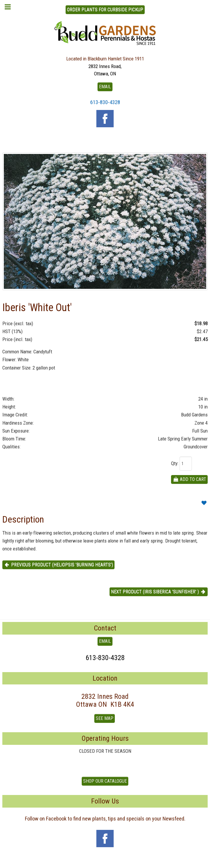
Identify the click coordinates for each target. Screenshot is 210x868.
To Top (105, 862)
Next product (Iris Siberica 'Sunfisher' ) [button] (159, 592)
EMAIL (105, 87)
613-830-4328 (105, 102)
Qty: (175, 463)
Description (23, 519)
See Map (105, 718)
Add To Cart (189, 479)
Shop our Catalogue (105, 781)
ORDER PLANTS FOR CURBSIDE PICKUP (105, 10)
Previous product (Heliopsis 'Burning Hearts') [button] (58, 565)
